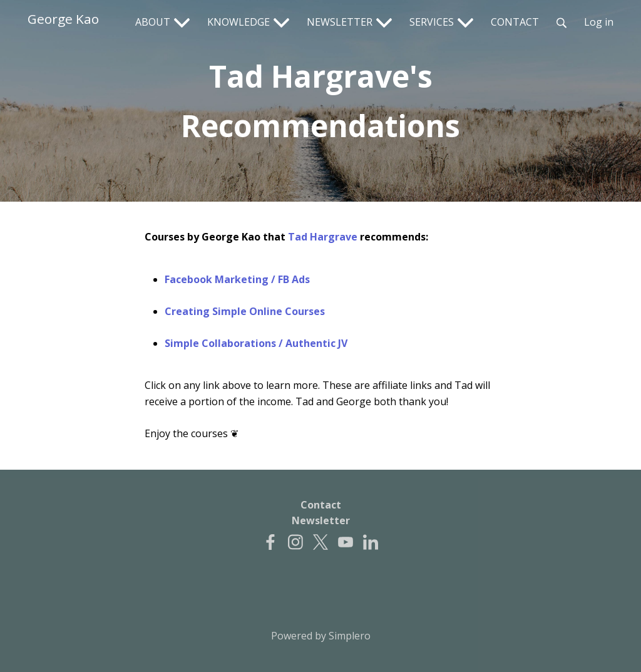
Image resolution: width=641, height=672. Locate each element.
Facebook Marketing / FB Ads (237, 279)
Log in (599, 22)
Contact (321, 505)
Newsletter (321, 520)
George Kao (63, 19)
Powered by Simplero (321, 636)
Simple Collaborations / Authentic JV (256, 343)
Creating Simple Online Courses (245, 311)
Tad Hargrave (323, 237)
